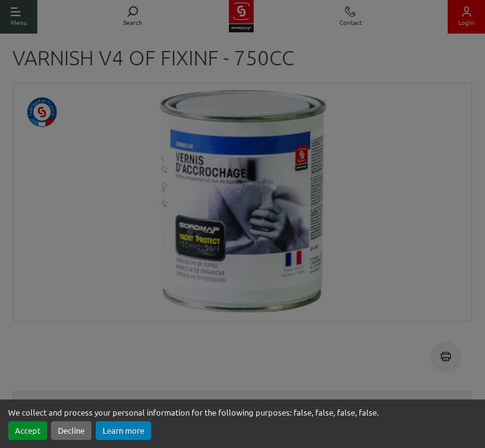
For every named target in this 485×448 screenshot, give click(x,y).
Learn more (123, 430)
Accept (28, 430)
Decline (71, 430)
